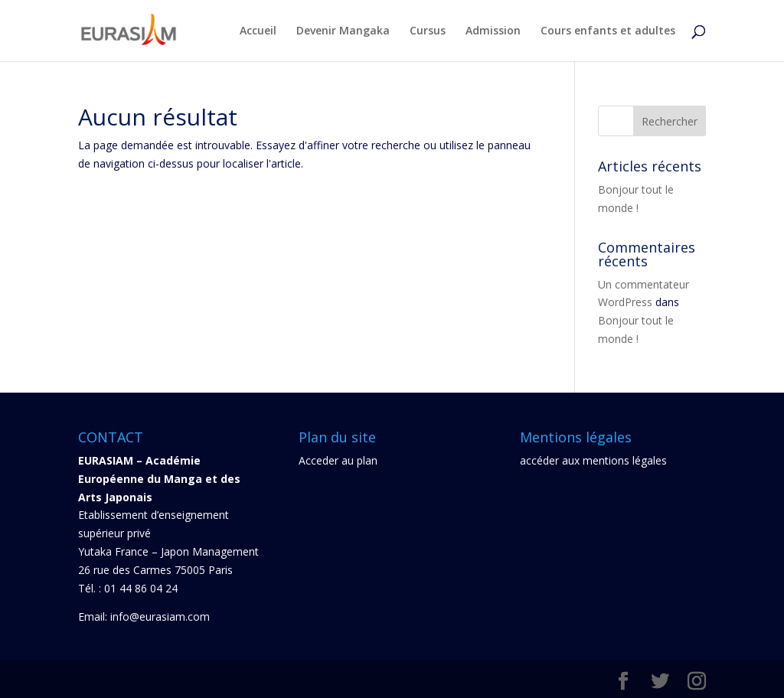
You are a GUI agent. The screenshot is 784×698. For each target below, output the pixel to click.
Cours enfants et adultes (608, 31)
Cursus (428, 31)
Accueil (258, 31)
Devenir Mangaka (343, 31)
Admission (493, 31)
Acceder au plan (338, 460)
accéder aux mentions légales (593, 460)
